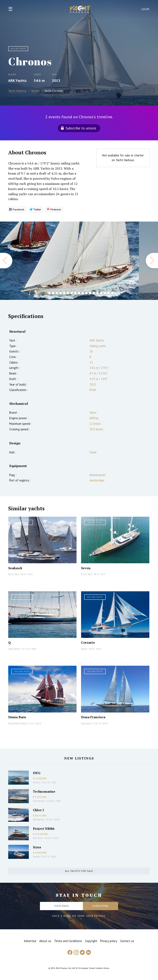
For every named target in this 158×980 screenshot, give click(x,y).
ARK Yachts (17, 80)
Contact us (127, 941)
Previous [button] (6, 261)
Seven (86, 568)
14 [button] (94, 293)
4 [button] (57, 293)
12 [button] (86, 293)
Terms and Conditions (68, 941)
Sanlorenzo (38, 819)
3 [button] (53, 293)
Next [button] (152, 261)
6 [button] (64, 293)
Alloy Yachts (14, 649)
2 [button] (49, 293)
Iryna (37, 847)
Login (145, 9)
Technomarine (44, 791)
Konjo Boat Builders (18, 723)
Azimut (36, 782)
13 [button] (90, 293)
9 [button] (75, 293)
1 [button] (46, 293)
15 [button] (98, 293)
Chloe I (38, 810)
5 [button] (60, 293)
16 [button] (101, 293)
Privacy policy (109, 941)
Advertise (30, 941)
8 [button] (72, 293)
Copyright (91, 941)
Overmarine (39, 801)
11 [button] (83, 293)
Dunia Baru (17, 717)
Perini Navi (14, 574)
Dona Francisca (93, 717)
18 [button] (109, 293)
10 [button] (79, 293)
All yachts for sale (79, 871)
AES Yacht (38, 838)
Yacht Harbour (80, 10)
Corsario (88, 642)
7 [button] (68, 293)
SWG (37, 773)
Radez (84, 649)
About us (45, 941)
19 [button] (112, 293)
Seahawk (15, 568)
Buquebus (86, 723)
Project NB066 (44, 829)
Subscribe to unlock (81, 128)
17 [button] (105, 293)
